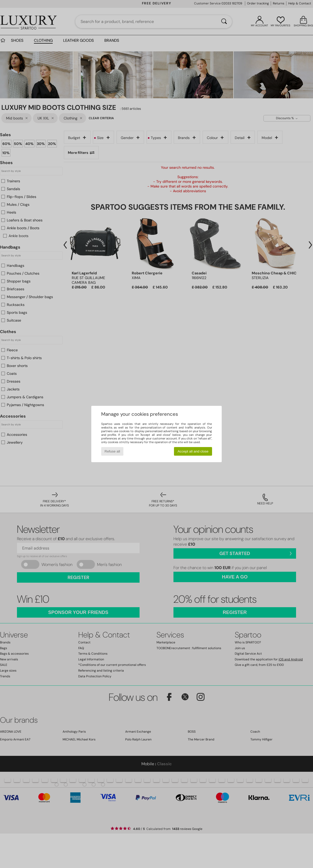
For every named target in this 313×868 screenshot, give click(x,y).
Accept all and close (193, 451)
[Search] (224, 22)
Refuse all (112, 451)
